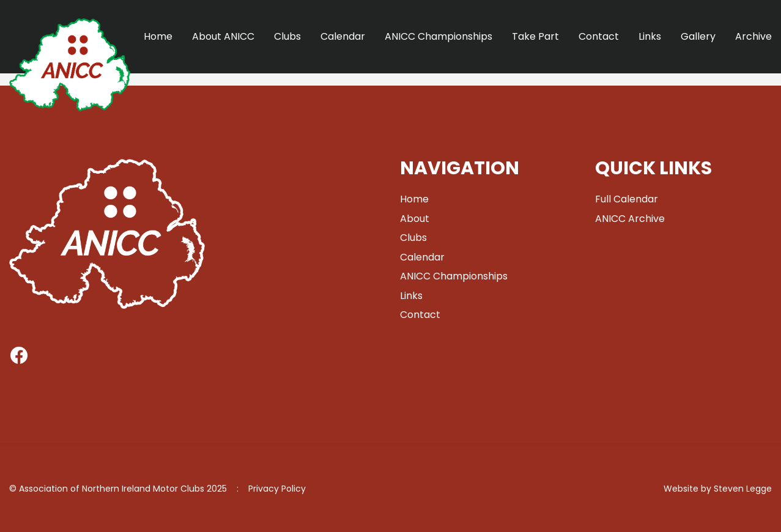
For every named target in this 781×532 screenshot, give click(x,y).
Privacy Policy (277, 489)
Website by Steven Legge (718, 489)
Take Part (535, 36)
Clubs (287, 36)
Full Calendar (627, 199)
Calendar (343, 36)
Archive (753, 36)
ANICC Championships (439, 36)
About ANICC (223, 36)
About (415, 219)
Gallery (698, 36)
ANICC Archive (630, 219)
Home (158, 36)
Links (650, 36)
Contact (599, 36)
